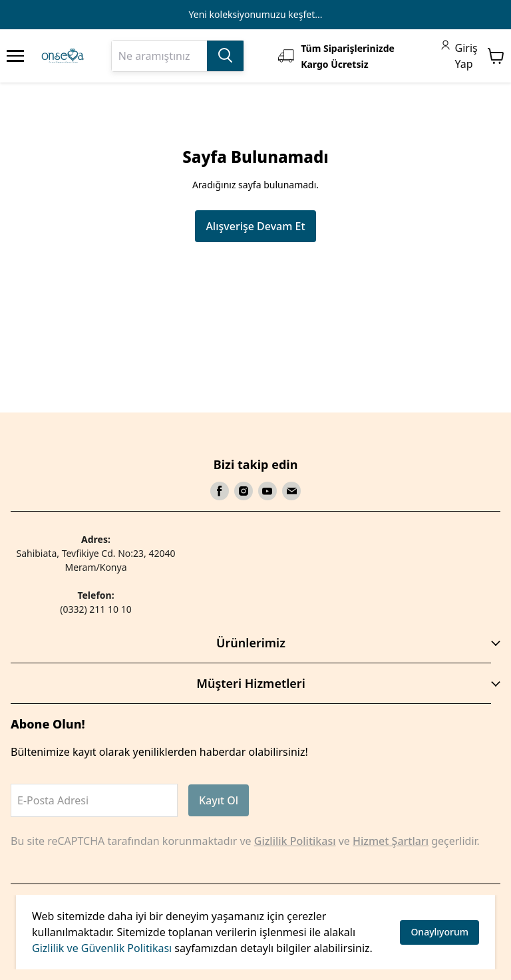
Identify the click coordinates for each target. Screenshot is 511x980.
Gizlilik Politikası (295, 841)
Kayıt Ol (219, 800)
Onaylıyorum (439, 932)
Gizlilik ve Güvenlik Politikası (102, 948)
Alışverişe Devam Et (255, 226)
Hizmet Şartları (391, 841)
